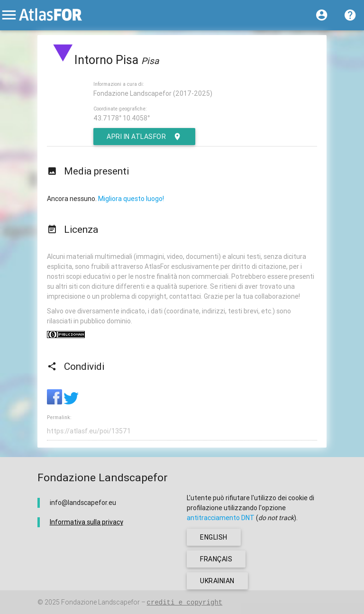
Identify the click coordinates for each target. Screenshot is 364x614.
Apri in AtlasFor (144, 137)
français (216, 559)
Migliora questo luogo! (131, 199)
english (214, 537)
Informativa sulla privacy (86, 522)
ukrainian (217, 581)
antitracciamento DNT (221, 518)
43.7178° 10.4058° (122, 118)
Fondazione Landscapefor (100, 602)
